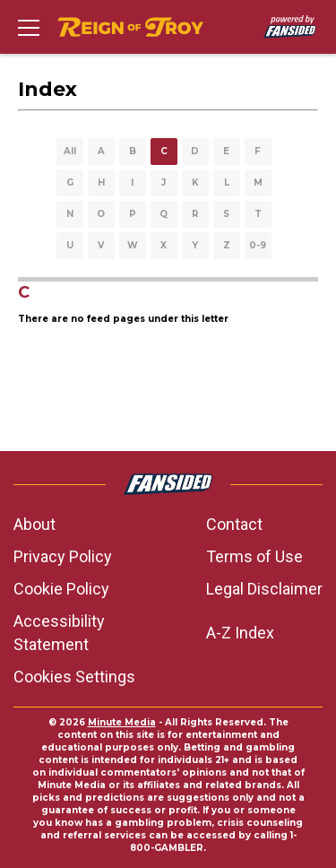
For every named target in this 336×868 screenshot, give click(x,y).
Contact (234, 524)
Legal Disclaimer (264, 589)
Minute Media (122, 722)
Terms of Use (254, 556)
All (70, 151)
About (34, 524)
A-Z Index (240, 633)
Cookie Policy (61, 589)
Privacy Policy (63, 556)
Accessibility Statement (59, 633)
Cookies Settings (74, 677)
